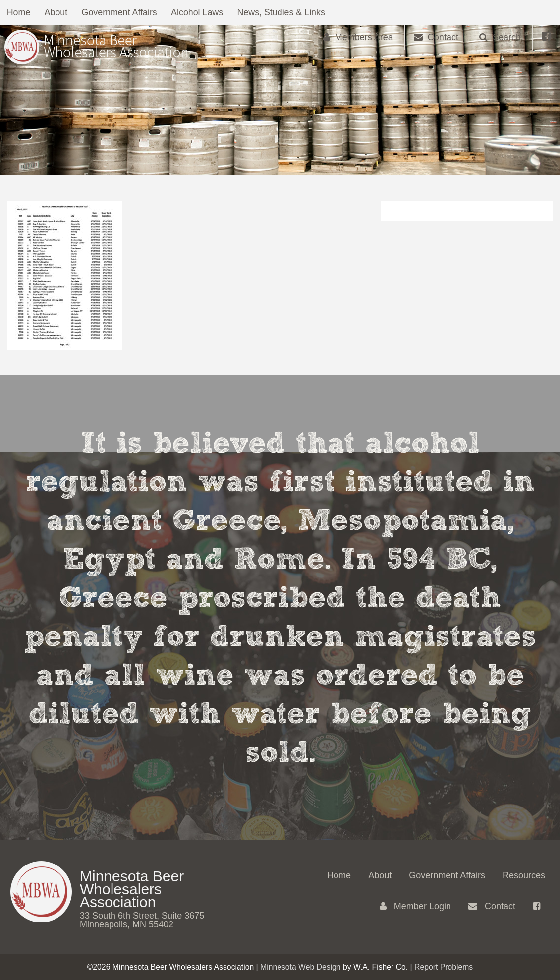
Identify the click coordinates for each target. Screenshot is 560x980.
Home (19, 12)
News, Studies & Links (287, 12)
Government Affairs (122, 12)
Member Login (415, 906)
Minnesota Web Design (301, 967)
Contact (492, 906)
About (58, 12)
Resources (524, 875)
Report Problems (444, 967)
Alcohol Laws (202, 12)
